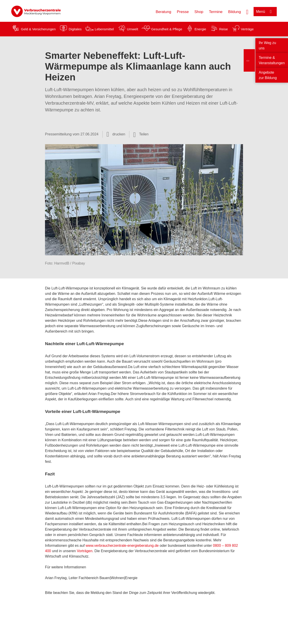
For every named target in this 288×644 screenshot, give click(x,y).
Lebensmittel (104, 29)
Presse (183, 12)
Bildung (235, 12)
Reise (223, 29)
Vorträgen (84, 551)
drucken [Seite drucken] (119, 134)
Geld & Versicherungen (38, 29)
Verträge (247, 29)
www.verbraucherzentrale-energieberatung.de (122, 546)
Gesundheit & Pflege (167, 29)
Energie (200, 29)
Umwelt (133, 29)
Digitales (75, 29)
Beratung (163, 12)
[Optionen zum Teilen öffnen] (141, 134)
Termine (216, 12)
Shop (199, 12)
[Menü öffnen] (265, 12)
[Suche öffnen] (247, 11)
